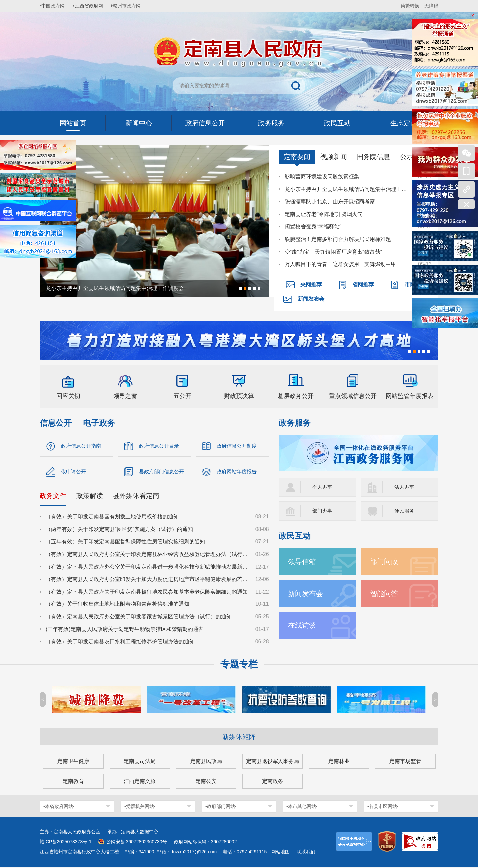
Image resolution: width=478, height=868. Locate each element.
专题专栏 (239, 665)
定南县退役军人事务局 (273, 762)
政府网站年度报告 (238, 472)
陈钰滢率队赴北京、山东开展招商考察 (330, 202)
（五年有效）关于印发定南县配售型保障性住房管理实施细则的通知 (125, 543)
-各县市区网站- (383, 808)
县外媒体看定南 (136, 497)
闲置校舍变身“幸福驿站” (313, 226)
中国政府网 (55, 6)
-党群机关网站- (140, 808)
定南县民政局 (206, 762)
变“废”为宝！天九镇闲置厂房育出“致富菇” (333, 252)
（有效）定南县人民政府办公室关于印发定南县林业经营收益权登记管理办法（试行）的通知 (147, 555)
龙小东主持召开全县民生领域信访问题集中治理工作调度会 (348, 189)
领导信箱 (303, 561)
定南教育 (73, 782)
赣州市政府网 (131, 6)
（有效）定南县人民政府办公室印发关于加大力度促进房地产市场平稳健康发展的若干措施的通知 (147, 580)
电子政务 (99, 423)
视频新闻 (334, 157)
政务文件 (53, 497)
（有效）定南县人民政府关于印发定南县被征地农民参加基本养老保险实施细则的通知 (147, 593)
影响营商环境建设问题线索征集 (322, 177)
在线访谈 (303, 625)
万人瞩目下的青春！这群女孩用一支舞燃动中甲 (341, 264)
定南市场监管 (405, 762)
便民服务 (405, 511)
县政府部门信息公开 (163, 472)
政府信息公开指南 (82, 446)
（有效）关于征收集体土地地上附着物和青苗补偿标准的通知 (118, 605)
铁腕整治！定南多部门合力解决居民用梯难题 (338, 239)
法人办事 (405, 487)
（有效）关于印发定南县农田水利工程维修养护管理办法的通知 (120, 643)
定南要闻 (297, 157)
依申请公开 (74, 472)
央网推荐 (311, 285)
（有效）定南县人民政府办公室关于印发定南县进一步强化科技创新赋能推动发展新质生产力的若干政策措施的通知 (147, 568)
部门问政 (385, 561)
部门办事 (323, 511)
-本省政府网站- (59, 808)
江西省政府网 (92, 6)
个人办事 (323, 487)
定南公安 (206, 782)
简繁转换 (410, 6)
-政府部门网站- (221, 808)
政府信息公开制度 (238, 446)
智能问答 (385, 593)
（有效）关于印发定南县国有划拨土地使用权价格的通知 (112, 518)
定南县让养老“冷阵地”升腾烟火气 (324, 214)
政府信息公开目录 (160, 446)
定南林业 (339, 762)
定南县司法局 (140, 762)
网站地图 (280, 853)
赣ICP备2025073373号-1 (66, 843)
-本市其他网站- (302, 808)
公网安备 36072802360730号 (137, 843)
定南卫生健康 (73, 762)
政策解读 (90, 497)
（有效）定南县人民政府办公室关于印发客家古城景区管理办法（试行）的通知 (139, 618)
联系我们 (306, 853)
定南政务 (273, 782)
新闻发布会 (311, 299)
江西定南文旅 (140, 782)
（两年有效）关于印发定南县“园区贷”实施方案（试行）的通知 (119, 531)
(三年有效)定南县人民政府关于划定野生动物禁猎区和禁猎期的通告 (125, 630)
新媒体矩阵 (239, 738)
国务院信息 (373, 157)
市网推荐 (415, 285)
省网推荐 (363, 285)
